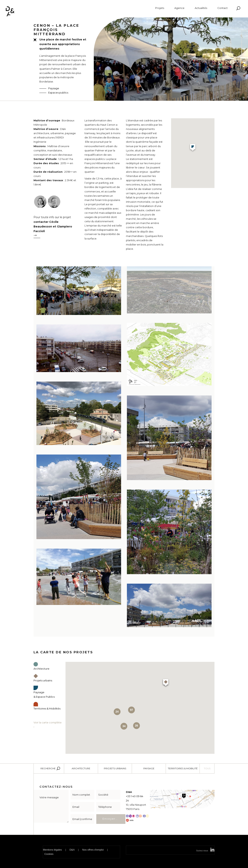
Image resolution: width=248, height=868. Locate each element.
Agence (179, 8)
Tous (207, 768)
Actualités (201, 8)
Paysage (54, 88)
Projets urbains (115, 768)
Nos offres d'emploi (93, 850)
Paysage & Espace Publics (44, 692)
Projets (160, 8)
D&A (72, 850)
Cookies (49, 854)
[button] (193, 148)
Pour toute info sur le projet (55, 228)
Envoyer (109, 819)
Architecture (81, 768)
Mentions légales (53, 850)
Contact (223, 8)
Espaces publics (58, 93)
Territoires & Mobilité (183, 768)
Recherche (48, 768)
